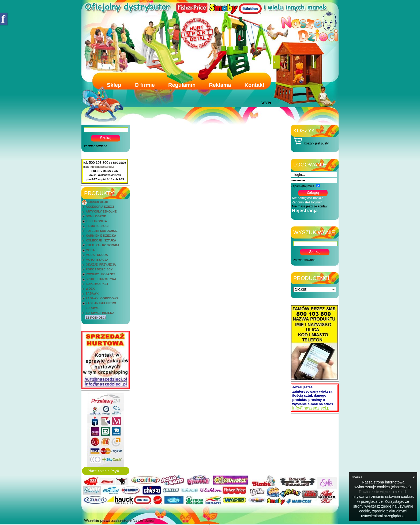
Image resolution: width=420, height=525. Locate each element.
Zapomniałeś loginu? (307, 202)
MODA (90, 250)
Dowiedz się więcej (375, 492)
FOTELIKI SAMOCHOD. (102, 231)
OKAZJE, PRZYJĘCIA (101, 265)
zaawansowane (96, 146)
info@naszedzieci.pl (102, 167)
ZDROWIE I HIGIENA (100, 313)
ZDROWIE (93, 308)
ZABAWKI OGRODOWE (102, 298)
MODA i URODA (97, 255)
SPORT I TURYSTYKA (101, 279)
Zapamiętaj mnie (303, 186)
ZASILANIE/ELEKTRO (101, 303)
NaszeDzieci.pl (97, 202)
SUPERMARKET (97, 284)
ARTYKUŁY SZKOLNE (101, 211)
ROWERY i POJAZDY (100, 274)
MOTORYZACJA (97, 260)
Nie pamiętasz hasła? (307, 198)
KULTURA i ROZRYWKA (102, 245)
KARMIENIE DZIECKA (101, 236)
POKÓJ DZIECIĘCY (99, 269)
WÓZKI (91, 289)
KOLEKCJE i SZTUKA (101, 240)
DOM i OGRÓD (96, 216)
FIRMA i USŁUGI (97, 226)
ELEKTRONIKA (96, 221)
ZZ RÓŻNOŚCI (96, 318)
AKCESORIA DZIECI (100, 207)
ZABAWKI (93, 293)
